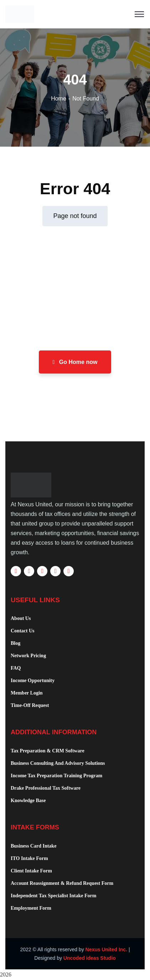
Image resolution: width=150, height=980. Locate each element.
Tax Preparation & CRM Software (48, 751)
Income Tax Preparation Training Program (56, 776)
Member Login (27, 693)
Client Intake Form (31, 871)
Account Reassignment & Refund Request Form (62, 883)
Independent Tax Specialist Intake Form (53, 896)
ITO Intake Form (29, 858)
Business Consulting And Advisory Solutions (58, 763)
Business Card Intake (33, 846)
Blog (15, 643)
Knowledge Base (28, 801)
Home (59, 99)
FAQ (16, 668)
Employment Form (31, 908)
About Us (21, 618)
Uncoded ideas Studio (90, 958)
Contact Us (23, 631)
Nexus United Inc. (106, 949)
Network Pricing (28, 656)
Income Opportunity (33, 680)
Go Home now (75, 362)
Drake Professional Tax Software (46, 788)
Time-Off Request (30, 705)
